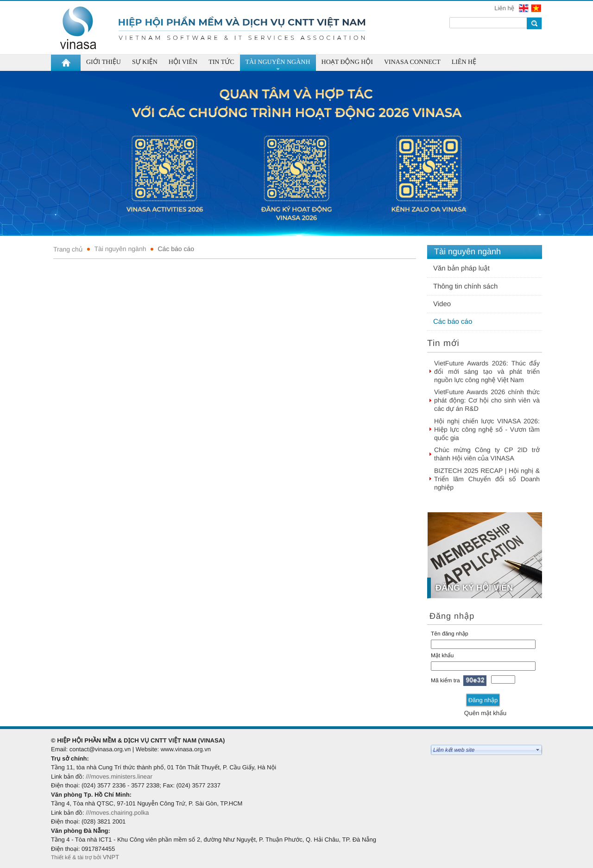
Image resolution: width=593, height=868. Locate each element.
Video (442, 304)
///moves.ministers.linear (119, 777)
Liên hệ (505, 8)
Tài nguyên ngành (120, 249)
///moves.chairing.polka (117, 813)
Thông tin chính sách (465, 286)
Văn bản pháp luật (461, 268)
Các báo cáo (176, 249)
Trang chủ (68, 249)
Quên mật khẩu (485, 713)
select (538, 750)
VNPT (112, 857)
